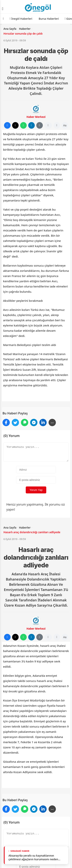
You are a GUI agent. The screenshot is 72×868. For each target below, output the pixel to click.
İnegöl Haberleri (21, 19)
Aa (65, 125)
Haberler (25, 29)
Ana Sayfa (10, 29)
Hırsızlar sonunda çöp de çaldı (23, 34)
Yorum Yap (36, 490)
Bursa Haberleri (48, 19)
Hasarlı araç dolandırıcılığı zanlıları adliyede (32, 532)
